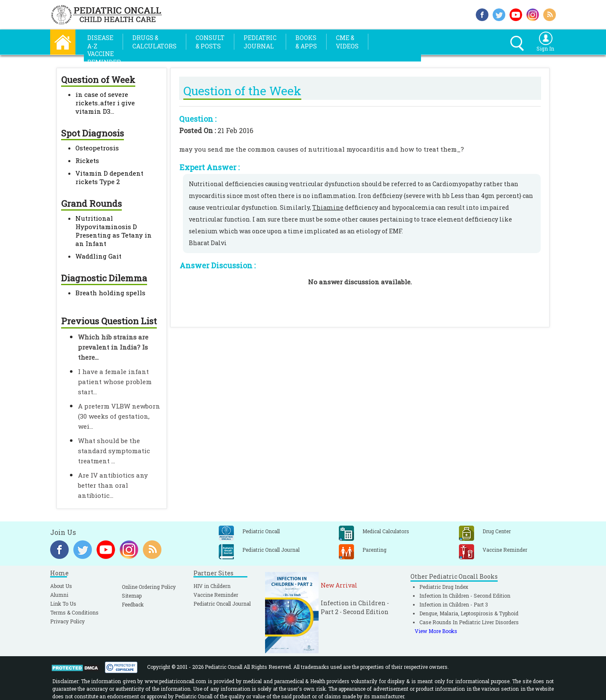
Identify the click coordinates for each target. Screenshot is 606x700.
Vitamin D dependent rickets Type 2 (109, 177)
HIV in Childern (212, 586)
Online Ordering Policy (149, 587)
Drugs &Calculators (154, 42)
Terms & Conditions (74, 612)
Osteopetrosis (97, 148)
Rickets (87, 160)
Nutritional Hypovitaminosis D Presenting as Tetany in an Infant (114, 231)
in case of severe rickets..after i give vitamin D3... (105, 103)
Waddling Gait (98, 256)
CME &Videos (347, 42)
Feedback (133, 604)
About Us (61, 586)
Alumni (59, 595)
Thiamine (328, 207)
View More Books (436, 631)
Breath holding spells (110, 293)
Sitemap (132, 596)
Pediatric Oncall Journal (222, 604)
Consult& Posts (210, 42)
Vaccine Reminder (216, 595)
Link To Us (63, 604)
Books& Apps (306, 42)
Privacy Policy (67, 621)
